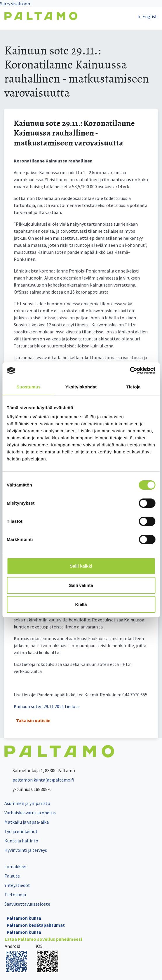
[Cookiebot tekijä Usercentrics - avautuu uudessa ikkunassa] (130, 371)
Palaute (12, 876)
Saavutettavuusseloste (27, 904)
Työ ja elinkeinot (21, 831)
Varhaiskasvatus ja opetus (30, 813)
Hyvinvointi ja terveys (26, 850)
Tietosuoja (15, 895)
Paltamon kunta (24, 918)
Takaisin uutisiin (33, 720)
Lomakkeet (16, 866)
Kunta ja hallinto (21, 841)
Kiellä (81, 604)
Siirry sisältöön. (15, 4)
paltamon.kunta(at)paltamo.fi (39, 780)
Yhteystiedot (17, 885)
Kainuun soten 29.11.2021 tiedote (47, 706)
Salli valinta (81, 585)
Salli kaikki (81, 566)
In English (148, 16)
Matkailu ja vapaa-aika (27, 822)
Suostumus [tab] (29, 387)
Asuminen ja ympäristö (27, 803)
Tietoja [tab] (134, 387)
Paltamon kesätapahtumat (36, 925)
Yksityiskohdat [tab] (81, 387)
